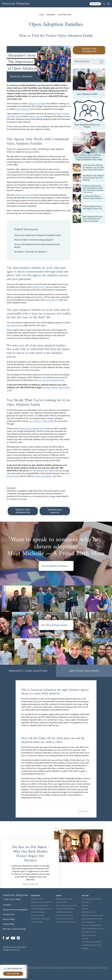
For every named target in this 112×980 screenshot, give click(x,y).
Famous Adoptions (89, 935)
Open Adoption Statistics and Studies (89, 126)
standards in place (23, 195)
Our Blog (85, 949)
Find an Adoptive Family (40, 906)
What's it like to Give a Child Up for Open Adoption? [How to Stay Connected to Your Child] (89, 157)
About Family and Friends (40, 919)
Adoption (85, 906)
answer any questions (43, 476)
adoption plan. (39, 287)
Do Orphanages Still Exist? (91, 945)
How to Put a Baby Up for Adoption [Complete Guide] (38, 235)
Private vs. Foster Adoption (92, 925)
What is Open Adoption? (65, 919)
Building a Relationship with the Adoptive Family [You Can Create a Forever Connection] (93, 189)
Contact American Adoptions (15, 910)
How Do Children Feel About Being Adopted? (34, 240)
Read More (83, 811)
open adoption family (55, 380)
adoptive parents (36, 116)
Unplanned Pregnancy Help (41, 909)
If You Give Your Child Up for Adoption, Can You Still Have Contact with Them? (93, 167)
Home (41, 15)
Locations (7, 905)
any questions (13, 325)
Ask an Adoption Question (56, 566)
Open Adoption (65, 15)
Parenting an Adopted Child (92, 915)
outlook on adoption (37, 104)
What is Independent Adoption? (93, 929)
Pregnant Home (37, 899)
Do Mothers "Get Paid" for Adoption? (30, 252)
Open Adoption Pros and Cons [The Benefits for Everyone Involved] (93, 219)
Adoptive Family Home (64, 899)
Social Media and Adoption (92, 942)
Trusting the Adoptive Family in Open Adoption (93, 197)
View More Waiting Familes (56, 625)
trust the (42, 380)
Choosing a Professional (65, 909)
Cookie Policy (9, 924)
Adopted (85, 909)
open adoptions (23, 109)
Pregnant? (51, 15)
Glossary (85, 939)
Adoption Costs (62, 902)
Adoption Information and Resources (92, 901)
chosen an (22, 428)
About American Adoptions (92, 919)
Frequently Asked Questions (28, 671)
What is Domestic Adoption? (67, 906)
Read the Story (30, 884)
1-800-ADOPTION (13, 969)
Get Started (95, 4)
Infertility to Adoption (65, 915)
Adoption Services (88, 922)
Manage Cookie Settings (14, 929)
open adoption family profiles (42, 421)
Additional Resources (84, 671)
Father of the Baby (38, 912)
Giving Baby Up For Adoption (41, 902)
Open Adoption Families (91, 94)
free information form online (42, 471)
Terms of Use (9, 914)
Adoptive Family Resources (66, 922)
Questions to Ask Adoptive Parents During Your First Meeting (93, 178)
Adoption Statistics (89, 932)
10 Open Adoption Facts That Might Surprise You (92, 207)
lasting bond (54, 300)
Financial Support (38, 915)
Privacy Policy (9, 919)
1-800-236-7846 (12, 899)
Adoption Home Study (64, 912)
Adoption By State (88, 912)
